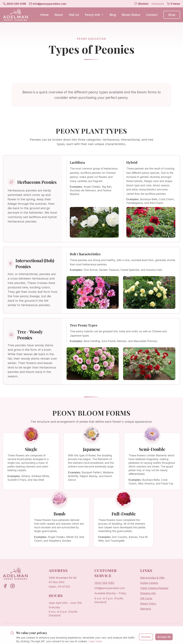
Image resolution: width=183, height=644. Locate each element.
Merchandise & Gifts (152, 578)
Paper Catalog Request (154, 588)
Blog (113, 15)
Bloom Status (131, 15)
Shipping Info (148, 593)
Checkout (158, 4)
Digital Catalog (149, 583)
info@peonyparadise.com (110, 588)
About (59, 15)
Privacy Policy (165, 630)
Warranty (146, 609)
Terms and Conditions (92, 633)
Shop (172, 15)
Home (44, 15)
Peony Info (94, 15)
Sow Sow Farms (145, 630)
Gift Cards (146, 598)
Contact (152, 15)
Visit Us (74, 15)
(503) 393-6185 (104, 583)
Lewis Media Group (96, 630)
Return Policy (148, 604)
